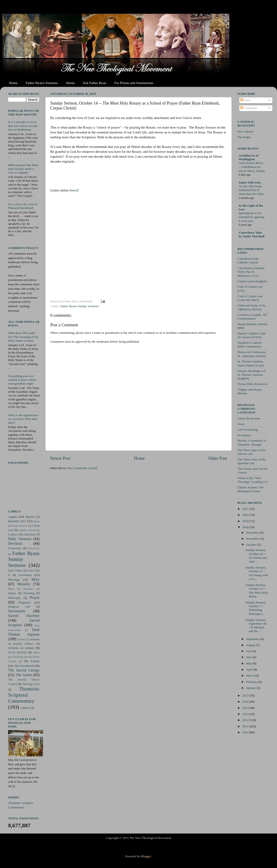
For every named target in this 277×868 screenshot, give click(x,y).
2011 (246, 726)
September (253, 639)
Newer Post (60, 458)
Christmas (29, 534)
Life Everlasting (248, 430)
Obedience (28, 589)
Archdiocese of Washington (248, 157)
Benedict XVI (17, 521)
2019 (246, 521)
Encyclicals (34, 548)
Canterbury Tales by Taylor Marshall (252, 234)
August (251, 645)
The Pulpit (244, 137)
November (253, 539)
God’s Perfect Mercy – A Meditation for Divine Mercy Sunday (252, 167)
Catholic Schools (27, 530)
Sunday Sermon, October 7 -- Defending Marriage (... (256, 608)
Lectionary (25, 575)
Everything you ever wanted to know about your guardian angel (22, 380)
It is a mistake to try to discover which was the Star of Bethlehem (23, 126)
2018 (246, 527)
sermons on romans (21, 648)
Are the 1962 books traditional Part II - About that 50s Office (252, 190)
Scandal (21, 639)
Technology (18, 657)
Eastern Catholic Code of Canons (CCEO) (252, 335)
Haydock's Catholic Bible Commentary (250, 345)
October (252, 545)
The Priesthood (24, 666)
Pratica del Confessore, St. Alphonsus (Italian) (252, 354)
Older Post (218, 458)
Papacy (12, 593)
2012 (246, 720)
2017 (246, 696)
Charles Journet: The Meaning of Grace (250, 489)
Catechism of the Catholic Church (248, 260)
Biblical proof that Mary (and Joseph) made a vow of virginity (24, 169)
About (70, 83)
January (251, 688)
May (249, 663)
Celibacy (13, 534)
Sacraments (17, 611)
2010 (246, 732)
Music (11, 589)
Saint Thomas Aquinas (24, 632)
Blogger (146, 856)
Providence (245, 435)
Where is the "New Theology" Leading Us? (252, 480)
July (249, 651)
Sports (36, 652)
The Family (32, 661)
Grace (241, 424)
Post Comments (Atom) (82, 468)
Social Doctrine (17, 652)
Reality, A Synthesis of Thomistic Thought (252, 442)
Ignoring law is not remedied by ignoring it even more (251, 217)
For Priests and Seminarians (134, 83)
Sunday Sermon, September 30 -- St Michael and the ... (257, 626)
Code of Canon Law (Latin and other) (250, 298)
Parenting (29, 593)
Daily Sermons (20, 539)
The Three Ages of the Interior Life (251, 452)
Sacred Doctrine (24, 616)
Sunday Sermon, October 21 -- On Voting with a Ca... (257, 573)
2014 (246, 708)
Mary (35, 579)
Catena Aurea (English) (252, 281)
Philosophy (15, 598)
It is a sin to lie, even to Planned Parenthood (23, 206)
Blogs (37, 521)
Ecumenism (15, 548)
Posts (245, 100)
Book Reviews (20, 526)
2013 (246, 714)
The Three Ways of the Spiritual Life (252, 461)
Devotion (15, 544)
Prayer (35, 598)
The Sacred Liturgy (24, 670)
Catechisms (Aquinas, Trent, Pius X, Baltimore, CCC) (251, 272)
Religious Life (19, 607)
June (249, 657)
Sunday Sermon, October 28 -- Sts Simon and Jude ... (256, 556)
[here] (73, 190)
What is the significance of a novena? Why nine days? (23, 419)
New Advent (245, 131)
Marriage (14, 580)
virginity (25, 708)
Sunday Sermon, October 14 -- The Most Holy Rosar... (257, 591)
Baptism (30, 517)
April (250, 669)
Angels (13, 517)
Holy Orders (15, 571)
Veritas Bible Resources (252, 384)
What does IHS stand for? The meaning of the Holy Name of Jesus (23, 337)
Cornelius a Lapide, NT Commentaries (252, 317)
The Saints (24, 675)
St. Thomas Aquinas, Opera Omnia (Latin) (251, 363)
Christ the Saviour (249, 418)
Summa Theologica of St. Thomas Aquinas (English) (251, 375)
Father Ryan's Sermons (42, 83)
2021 (246, 509)
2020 (246, 515)
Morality (24, 584)
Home (13, 83)
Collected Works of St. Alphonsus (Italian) (252, 307)
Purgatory (25, 602)
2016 (246, 702)
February (252, 682)
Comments (249, 108)
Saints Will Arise (250, 182)
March (251, 676)
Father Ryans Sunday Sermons (80, 306)
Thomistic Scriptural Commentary (24, 695)
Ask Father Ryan (94, 83)
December (253, 533)
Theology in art (31, 684)
